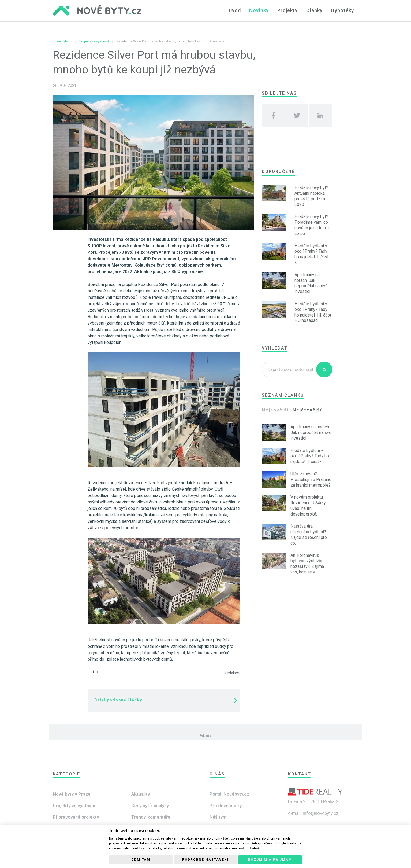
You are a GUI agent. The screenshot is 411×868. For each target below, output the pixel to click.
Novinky (261, 10)
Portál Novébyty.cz (229, 794)
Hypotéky (343, 10)
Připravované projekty (76, 817)
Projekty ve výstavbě (94, 41)
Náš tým (218, 817)
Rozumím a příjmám (270, 860)
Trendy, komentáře (151, 817)
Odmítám (141, 860)
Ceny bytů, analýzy (150, 806)
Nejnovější (275, 410)
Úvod (237, 10)
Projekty (289, 10)
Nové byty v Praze (72, 794)
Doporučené (278, 172)
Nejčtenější (307, 410)
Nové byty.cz (63, 41)
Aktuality (141, 794)
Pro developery (226, 806)
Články (315, 10)
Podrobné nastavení (205, 860)
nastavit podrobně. (246, 848)
